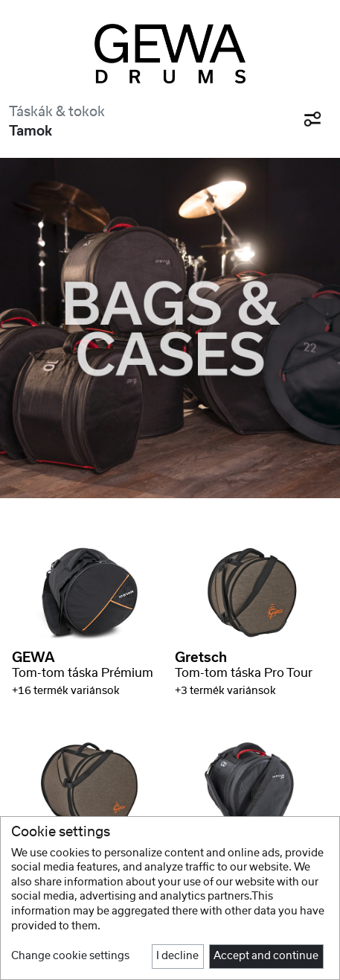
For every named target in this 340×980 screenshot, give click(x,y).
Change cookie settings (70, 956)
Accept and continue (266, 956)
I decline (177, 956)
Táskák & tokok (57, 112)
